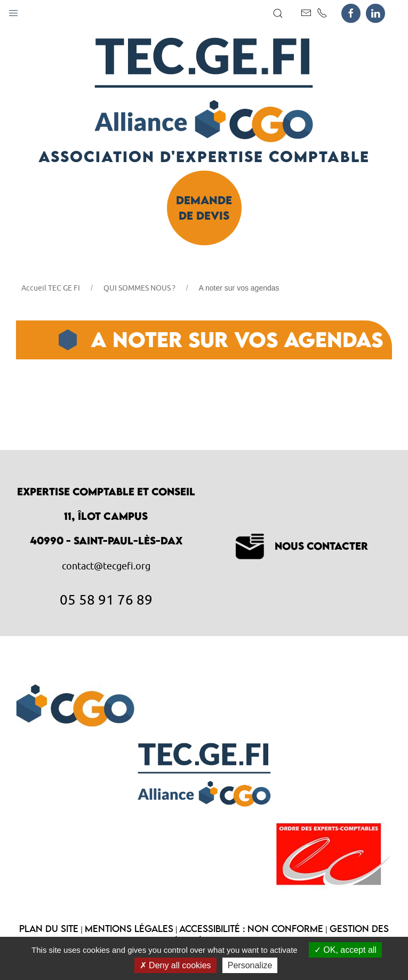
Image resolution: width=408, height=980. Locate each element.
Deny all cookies (175, 965)
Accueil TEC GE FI (51, 288)
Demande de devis (204, 208)
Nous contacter (302, 546)
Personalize (250, 965)
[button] (13, 11)
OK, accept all (345, 950)
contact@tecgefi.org (106, 566)
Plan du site (49, 929)
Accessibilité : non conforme (251, 929)
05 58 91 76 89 (106, 599)
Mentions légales (129, 929)
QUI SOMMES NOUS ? (139, 288)
